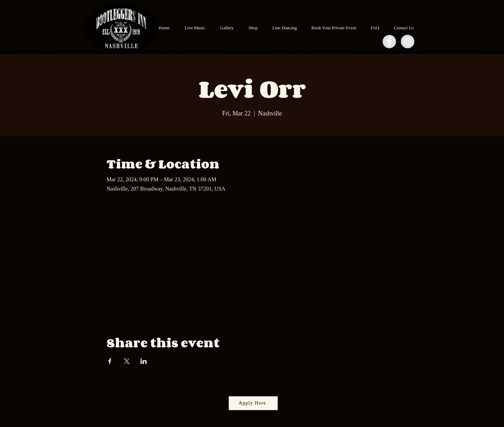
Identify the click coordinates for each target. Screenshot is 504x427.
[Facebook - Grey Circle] (389, 42)
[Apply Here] (253, 403)
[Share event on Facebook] (110, 361)
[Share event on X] (127, 361)
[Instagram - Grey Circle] (408, 42)
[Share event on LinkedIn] (144, 361)
